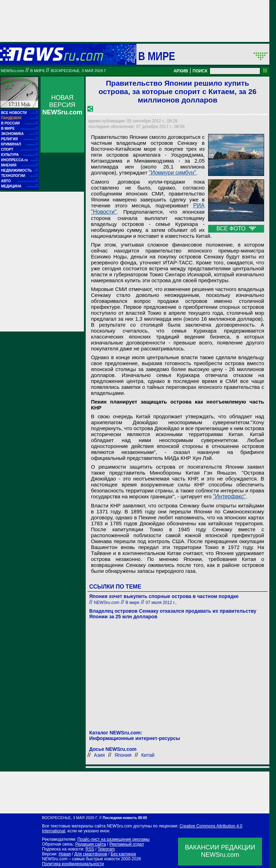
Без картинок (123, 854)
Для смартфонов (91, 854)
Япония (123, 755)
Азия (99, 755)
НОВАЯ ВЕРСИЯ (62, 105)
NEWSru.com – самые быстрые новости (81, 859)
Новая (65, 854)
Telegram (106, 849)
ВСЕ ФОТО (236, 229)
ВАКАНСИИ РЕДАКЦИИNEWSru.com (220, 851)
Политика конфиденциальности (73, 864)
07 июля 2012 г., (161, 603)
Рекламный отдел (127, 844)
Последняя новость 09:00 (125, 818)
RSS (90, 849)
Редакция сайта (91, 844)
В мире (157, 56)
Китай (148, 755)
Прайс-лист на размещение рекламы (114, 839)
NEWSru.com (12, 71)
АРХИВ (181, 71)
